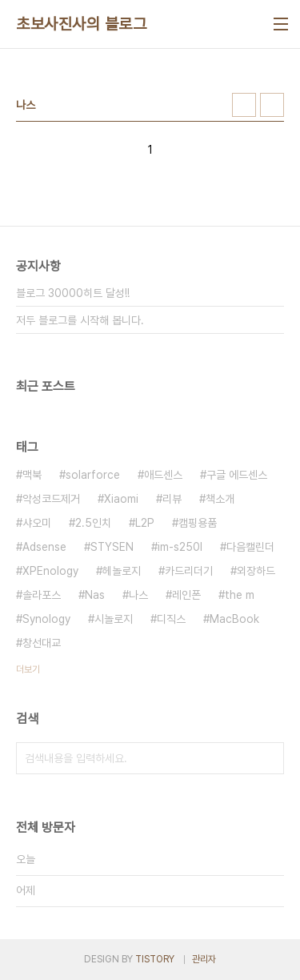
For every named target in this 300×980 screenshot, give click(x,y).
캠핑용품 (198, 523)
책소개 (220, 499)
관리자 (204, 959)
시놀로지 (114, 619)
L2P (145, 523)
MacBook (234, 619)
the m (240, 595)
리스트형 (272, 105)
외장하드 (256, 571)
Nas (95, 595)
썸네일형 (244, 105)
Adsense (44, 547)
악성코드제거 (51, 499)
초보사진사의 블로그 (81, 24)
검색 (268, 758)
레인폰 (186, 595)
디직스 (171, 619)
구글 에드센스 (237, 475)
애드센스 (163, 475)
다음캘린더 (250, 547)
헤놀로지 (122, 571)
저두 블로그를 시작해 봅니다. (80, 320)
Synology (46, 619)
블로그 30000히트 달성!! (73, 293)
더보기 (28, 669)
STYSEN (112, 547)
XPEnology (50, 571)
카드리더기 (189, 571)
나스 (138, 595)
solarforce (93, 475)
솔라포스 (42, 595)
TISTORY (155, 959)
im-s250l (180, 547)
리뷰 (172, 499)
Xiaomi (121, 499)
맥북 (32, 475)
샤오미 (37, 523)
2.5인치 (93, 523)
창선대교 (42, 643)
